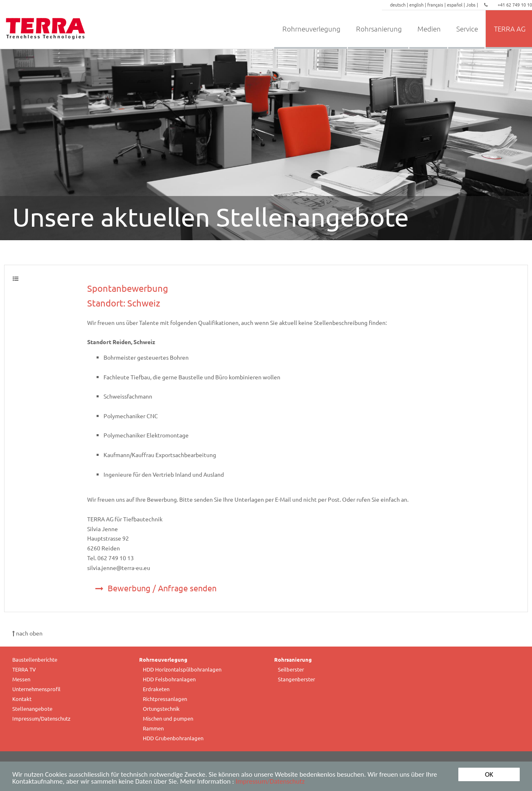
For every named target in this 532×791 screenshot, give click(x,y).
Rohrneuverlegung (311, 29)
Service (467, 29)
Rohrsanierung (379, 29)
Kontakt (22, 699)
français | (437, 5)
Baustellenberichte (35, 659)
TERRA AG (510, 29)
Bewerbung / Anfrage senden (156, 588)
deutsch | (400, 5)
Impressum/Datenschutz (270, 784)
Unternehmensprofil (36, 689)
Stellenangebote (32, 709)
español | (456, 5)
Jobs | (473, 5)
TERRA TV (24, 669)
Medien (429, 29)
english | (418, 5)
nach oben (27, 633)
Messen (21, 679)
